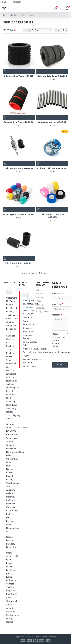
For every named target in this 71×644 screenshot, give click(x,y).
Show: (57, 30)
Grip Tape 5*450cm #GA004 (19, 214)
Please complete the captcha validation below (58, 341)
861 (32, 307)
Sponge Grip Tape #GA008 (19, 122)
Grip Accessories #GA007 (52, 122)
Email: (26, 300)
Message (56, 315)
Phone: (26, 307)
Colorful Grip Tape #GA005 (52, 168)
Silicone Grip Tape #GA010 (19, 76)
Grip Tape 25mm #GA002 (19, 263)
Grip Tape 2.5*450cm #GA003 (52, 216)
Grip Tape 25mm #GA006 (19, 168)
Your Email (57, 305)
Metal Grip (13, 15)
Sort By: (27, 30)
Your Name (57, 294)
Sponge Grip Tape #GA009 (52, 76)
